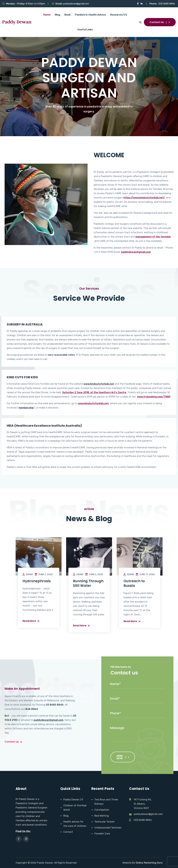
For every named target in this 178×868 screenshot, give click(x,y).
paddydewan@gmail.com (76, 4)
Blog (57, 15)
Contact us (13, 742)
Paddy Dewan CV (73, 800)
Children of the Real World (75, 808)
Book (67, 15)
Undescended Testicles (108, 828)
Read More (31, 621)
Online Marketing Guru (149, 863)
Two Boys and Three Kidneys (106, 802)
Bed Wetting (102, 816)
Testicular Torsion (105, 822)
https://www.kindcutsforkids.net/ (144, 198)
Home (47, 15)
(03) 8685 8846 (167, 4)
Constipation (102, 810)
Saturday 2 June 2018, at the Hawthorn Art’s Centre (94, 392)
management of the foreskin (153, 237)
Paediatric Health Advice (90, 15)
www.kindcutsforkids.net (93, 403)
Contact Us (160, 22)
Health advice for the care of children (75, 824)
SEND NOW (123, 757)
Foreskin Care (102, 834)
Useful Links (85, 29)
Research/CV (119, 15)
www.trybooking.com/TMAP (154, 397)
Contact (68, 832)
